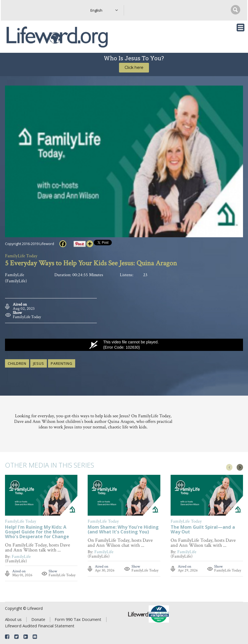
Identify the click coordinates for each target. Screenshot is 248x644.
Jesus (39, 363)
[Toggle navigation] (241, 28)
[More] (90, 244)
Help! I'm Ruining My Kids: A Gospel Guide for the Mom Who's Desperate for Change (37, 532)
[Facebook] (63, 244)
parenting (62, 363)
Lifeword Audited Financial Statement (40, 626)
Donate (38, 619)
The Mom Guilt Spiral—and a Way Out (203, 530)
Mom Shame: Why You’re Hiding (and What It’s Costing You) (123, 530)
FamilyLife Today (27, 317)
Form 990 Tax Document (78, 619)
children (17, 363)
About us (13, 619)
